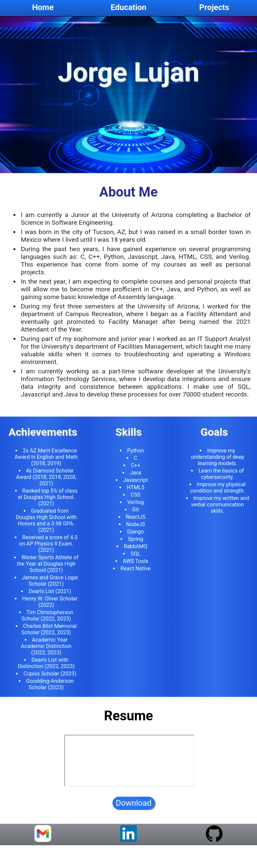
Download (134, 808)
